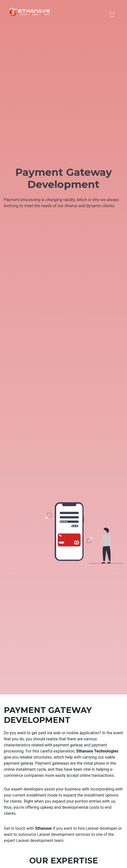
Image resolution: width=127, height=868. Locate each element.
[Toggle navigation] (112, 15)
